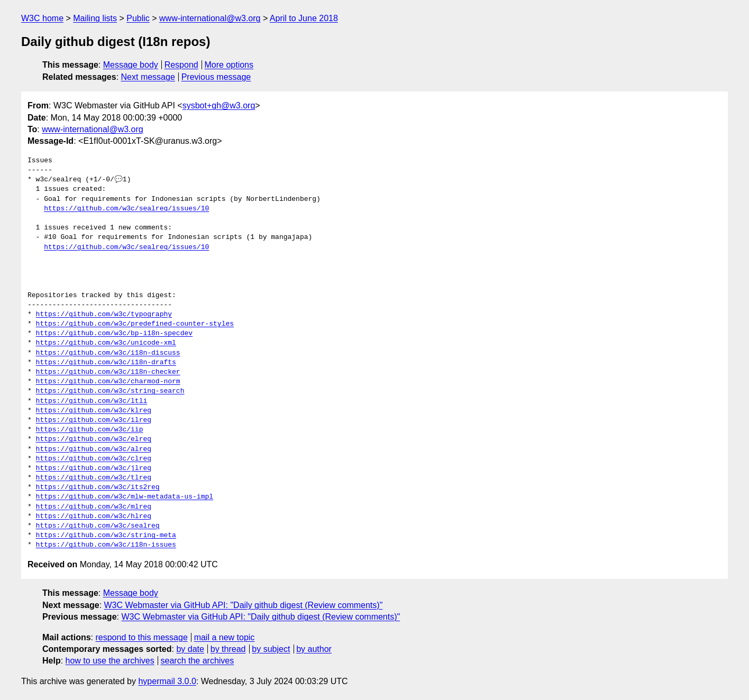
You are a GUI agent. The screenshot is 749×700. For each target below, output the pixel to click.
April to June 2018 (304, 18)
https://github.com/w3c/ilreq (94, 420)
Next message (148, 77)
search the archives (198, 661)
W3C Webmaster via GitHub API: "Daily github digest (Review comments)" (244, 605)
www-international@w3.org (210, 18)
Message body (131, 65)
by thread (228, 649)
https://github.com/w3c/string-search (110, 391)
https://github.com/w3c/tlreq (94, 478)
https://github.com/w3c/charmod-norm (108, 382)
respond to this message (141, 637)
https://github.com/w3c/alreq (94, 449)
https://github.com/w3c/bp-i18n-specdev (114, 334)
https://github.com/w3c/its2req (98, 487)
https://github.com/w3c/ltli (92, 401)
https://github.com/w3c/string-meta (106, 536)
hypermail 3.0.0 (167, 681)
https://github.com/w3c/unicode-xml (106, 343)
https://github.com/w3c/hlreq (94, 517)
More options (229, 65)
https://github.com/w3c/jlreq (94, 468)
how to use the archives (110, 661)
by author (314, 649)
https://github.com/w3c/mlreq (94, 507)
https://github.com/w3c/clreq (94, 459)
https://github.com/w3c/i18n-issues (106, 545)
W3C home (42, 18)
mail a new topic (225, 637)
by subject (271, 649)
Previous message (216, 77)
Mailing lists (95, 18)
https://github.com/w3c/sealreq (98, 526)
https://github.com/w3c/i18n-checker (108, 372)
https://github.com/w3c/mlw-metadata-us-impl (125, 497)
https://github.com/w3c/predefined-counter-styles (135, 324)
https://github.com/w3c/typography (104, 315)
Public (138, 18)
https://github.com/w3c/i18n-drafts (106, 363)
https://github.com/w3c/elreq (94, 439)
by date (190, 649)
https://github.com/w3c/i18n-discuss (108, 353)
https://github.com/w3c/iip (90, 430)
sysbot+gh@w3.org (219, 105)
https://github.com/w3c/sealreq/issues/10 (126, 209)
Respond (181, 65)
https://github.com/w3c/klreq (94, 411)
